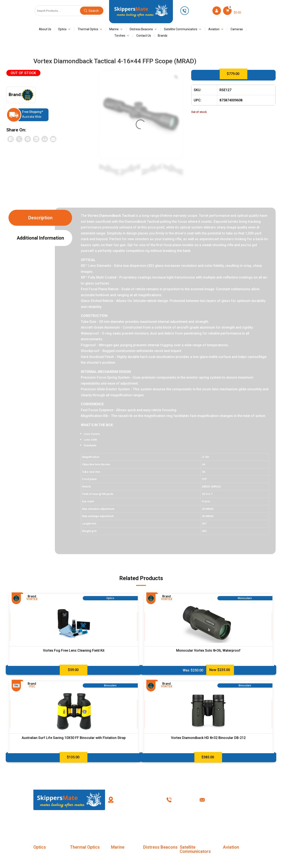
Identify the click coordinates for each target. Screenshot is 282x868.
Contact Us (144, 36)
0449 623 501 (200, 10)
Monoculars (42, 855)
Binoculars (41, 863)
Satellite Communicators (181, 29)
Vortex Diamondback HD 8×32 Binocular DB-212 (208, 738)
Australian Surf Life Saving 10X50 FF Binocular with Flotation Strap (74, 738)
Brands (163, 36)
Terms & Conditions (172, 824)
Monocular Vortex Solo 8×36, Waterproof (208, 650)
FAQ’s (110, 824)
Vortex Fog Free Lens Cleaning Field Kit (74, 650)
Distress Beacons (141, 29)
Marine (114, 29)
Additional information (40, 238)
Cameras (237, 29)
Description (40, 218)
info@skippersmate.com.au (228, 800)
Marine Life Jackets (125, 855)
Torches (120, 36)
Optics (62, 29)
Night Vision (119, 863)
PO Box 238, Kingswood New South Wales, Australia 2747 (139, 800)
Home (49, 824)
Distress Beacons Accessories (155, 858)
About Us (45, 29)
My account (141, 824)
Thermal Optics (88, 29)
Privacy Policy (202, 824)
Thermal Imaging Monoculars (82, 858)
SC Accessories (191, 859)
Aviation (214, 29)
